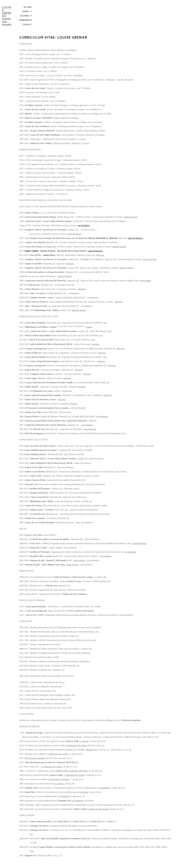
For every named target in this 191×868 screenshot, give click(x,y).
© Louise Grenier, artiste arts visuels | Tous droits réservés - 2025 (50, 865)
